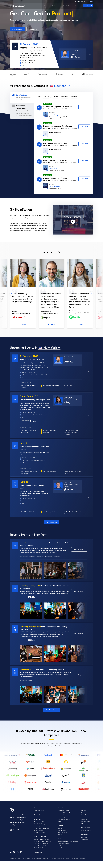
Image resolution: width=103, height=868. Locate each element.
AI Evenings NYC (29, 44)
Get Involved (84, 815)
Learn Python (61, 828)
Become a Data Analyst (64, 819)
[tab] (22, 97)
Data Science (61, 846)
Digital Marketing (62, 848)
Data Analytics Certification (41, 844)
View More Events (52, 710)
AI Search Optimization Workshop (43, 828)
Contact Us (84, 819)
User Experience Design (64, 844)
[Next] (91, 294)
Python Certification (39, 852)
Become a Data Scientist (64, 813)
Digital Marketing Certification (42, 846)
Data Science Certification (40, 850)
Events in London (38, 813)
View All (61, 821)
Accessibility (83, 858)
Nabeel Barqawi (55, 115)
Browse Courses (17, 29)
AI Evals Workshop (39, 830)
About (78, 6)
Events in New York (39, 811)
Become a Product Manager (65, 815)
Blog (83, 823)
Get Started (88, 6)
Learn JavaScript (62, 830)
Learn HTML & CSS (62, 832)
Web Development (74, 842)
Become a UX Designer (63, 811)
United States (80, 1)
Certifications (68, 6)
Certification (84, 837)
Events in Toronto (39, 815)
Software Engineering (63, 842)
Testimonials (85, 839)
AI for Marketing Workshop (41, 822)
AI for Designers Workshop (41, 826)
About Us (84, 811)
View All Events (52, 522)
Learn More (84, 107)
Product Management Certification (43, 842)
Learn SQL (60, 835)
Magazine (84, 817)
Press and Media (85, 821)
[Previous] (12, 294)
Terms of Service (75, 858)
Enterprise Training (86, 830)
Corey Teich (53, 169)
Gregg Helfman (54, 187)
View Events (33, 29)
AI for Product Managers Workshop (43, 824)
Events (47, 6)
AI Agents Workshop (39, 832)
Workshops (56, 6)
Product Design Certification (41, 848)
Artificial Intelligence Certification (42, 839)
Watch (24, 324)
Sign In (91, 1)
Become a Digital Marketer (64, 817)
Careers (83, 813)
